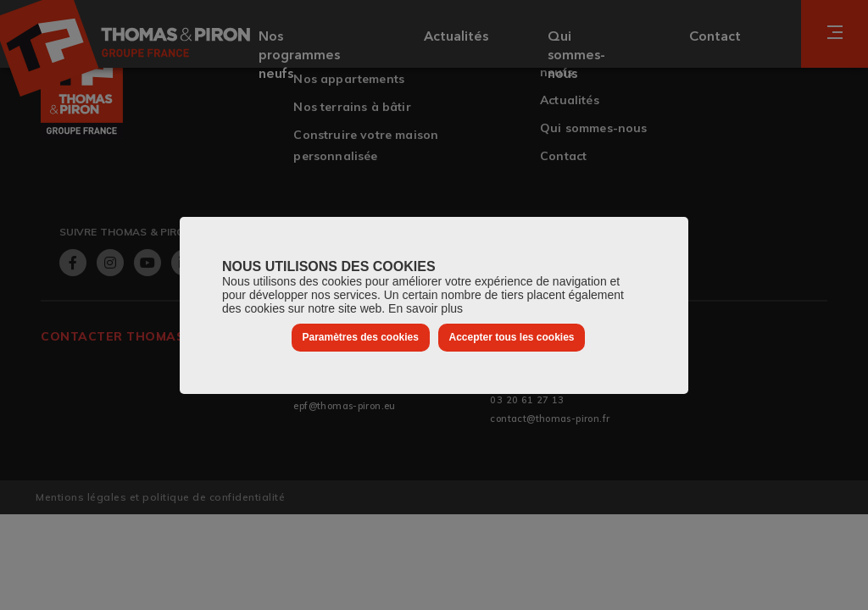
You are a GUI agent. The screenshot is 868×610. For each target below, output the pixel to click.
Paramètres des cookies (360, 337)
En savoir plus (426, 308)
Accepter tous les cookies (511, 337)
